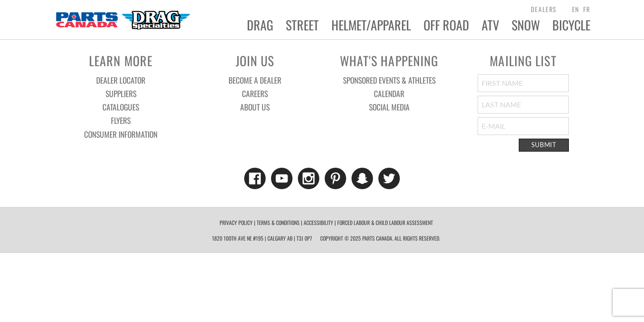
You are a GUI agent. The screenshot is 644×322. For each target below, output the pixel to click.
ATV (490, 25)
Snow (526, 25)
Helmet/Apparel (371, 25)
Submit (544, 145)
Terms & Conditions (278, 222)
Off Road (446, 25)
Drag (260, 25)
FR (587, 9)
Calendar (389, 93)
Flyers (121, 120)
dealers (544, 9)
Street (302, 25)
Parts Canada (123, 20)
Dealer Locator (121, 80)
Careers (255, 93)
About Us (255, 107)
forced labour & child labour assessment (385, 222)
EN (576, 9)
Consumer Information (121, 134)
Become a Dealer (255, 80)
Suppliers (121, 93)
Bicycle (571, 25)
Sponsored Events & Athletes (389, 80)
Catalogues (121, 107)
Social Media (389, 107)
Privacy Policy (236, 222)
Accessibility (318, 222)
